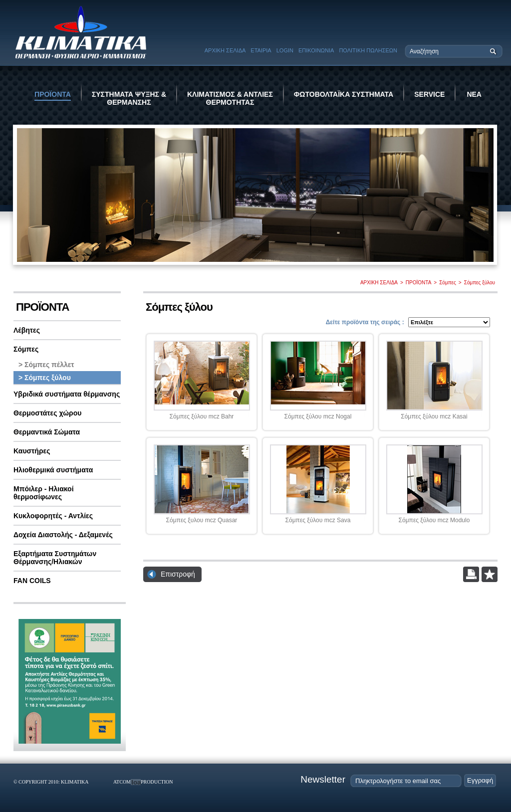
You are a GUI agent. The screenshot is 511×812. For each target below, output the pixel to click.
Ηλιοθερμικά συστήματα (53, 470)
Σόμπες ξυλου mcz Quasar (202, 520)
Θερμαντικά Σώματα (47, 432)
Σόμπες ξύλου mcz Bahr (202, 416)
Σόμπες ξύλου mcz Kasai (434, 416)
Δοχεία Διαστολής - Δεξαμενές (63, 535)
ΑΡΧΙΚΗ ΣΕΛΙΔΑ (225, 50)
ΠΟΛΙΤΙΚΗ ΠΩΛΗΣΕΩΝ (368, 50)
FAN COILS (32, 581)
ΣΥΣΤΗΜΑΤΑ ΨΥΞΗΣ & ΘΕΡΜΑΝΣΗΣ (129, 98)
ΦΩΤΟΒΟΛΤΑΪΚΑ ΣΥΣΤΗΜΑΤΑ (344, 94)
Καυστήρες (32, 451)
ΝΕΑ (474, 94)
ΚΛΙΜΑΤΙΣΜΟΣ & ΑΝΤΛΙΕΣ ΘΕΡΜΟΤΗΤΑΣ (230, 98)
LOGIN (285, 50)
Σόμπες (448, 283)
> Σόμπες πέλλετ (46, 365)
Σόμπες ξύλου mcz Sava (318, 520)
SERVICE (429, 94)
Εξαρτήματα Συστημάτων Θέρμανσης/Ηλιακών (55, 558)
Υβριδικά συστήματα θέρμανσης (67, 394)
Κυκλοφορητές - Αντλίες (53, 516)
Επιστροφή (178, 574)
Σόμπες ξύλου (480, 283)
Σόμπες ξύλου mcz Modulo (434, 520)
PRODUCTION (157, 782)
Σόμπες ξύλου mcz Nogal (318, 416)
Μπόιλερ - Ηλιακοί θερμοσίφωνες (44, 493)
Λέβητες (27, 330)
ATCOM (122, 782)
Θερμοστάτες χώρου (47, 413)
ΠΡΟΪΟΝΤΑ (53, 94)
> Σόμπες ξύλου (45, 378)
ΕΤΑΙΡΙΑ (261, 50)
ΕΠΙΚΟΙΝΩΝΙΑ (316, 50)
